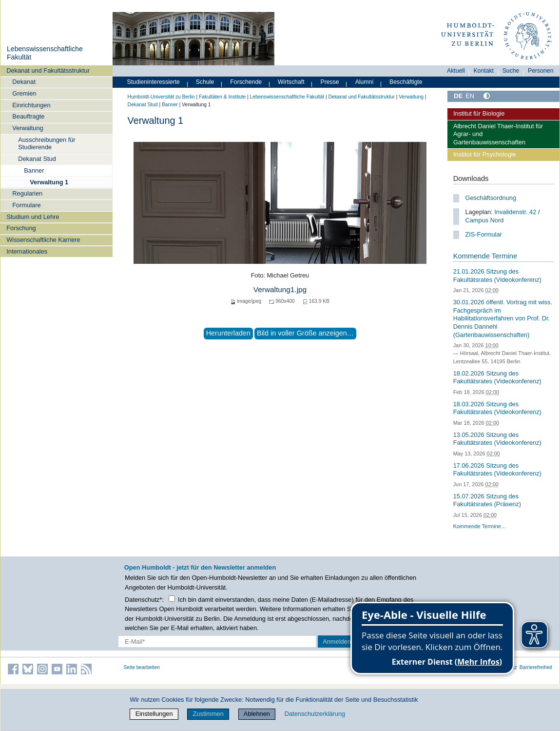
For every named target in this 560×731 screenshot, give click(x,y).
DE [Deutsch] (458, 96)
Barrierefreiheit (536, 667)
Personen (541, 71)
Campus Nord (484, 220)
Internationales (27, 251)
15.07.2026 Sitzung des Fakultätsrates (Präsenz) (487, 500)
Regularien (27, 193)
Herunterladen (228, 333)
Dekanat (24, 82)
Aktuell (456, 71)
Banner (34, 170)
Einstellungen (154, 714)
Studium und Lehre (33, 217)
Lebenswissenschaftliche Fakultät (287, 97)
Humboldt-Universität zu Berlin (161, 97)
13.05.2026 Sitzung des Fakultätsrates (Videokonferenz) (497, 439)
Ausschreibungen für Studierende (47, 143)
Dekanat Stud (37, 159)
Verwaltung (28, 128)
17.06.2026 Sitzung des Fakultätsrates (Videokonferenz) (497, 470)
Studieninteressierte (154, 82)
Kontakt (483, 71)
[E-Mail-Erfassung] (217, 642)
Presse (330, 82)
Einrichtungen (31, 105)
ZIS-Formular (483, 234)
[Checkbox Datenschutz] (172, 599)
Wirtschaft (291, 82)
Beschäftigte (406, 82)
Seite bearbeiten (142, 667)
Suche (511, 71)
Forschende (246, 82)
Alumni (365, 82)
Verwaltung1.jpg (280, 289)
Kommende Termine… (480, 526)
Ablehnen (257, 714)
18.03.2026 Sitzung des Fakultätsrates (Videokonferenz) (497, 408)
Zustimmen (208, 714)
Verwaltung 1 (49, 182)
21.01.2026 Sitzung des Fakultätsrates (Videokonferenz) (497, 276)
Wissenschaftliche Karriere (43, 240)
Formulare (26, 205)
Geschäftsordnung (491, 198)
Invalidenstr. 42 (515, 212)
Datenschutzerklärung (315, 714)
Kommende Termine (485, 256)
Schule (205, 82)
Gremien (24, 93)
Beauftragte (28, 116)
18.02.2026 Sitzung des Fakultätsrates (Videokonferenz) (497, 377)
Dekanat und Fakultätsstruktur (48, 70)
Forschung (21, 228)
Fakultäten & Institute (222, 97)
